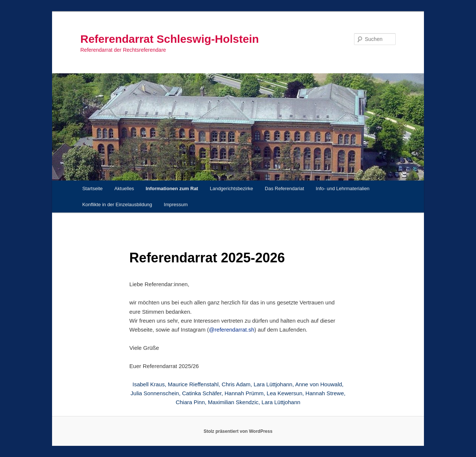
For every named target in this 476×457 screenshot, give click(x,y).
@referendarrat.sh (232, 330)
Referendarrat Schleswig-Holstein (170, 39)
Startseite (92, 188)
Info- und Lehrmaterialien (343, 188)
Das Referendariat (284, 188)
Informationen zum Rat (172, 188)
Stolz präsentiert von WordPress (238, 431)
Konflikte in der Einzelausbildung (117, 204)
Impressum (176, 204)
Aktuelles (124, 188)
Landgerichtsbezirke (231, 188)
